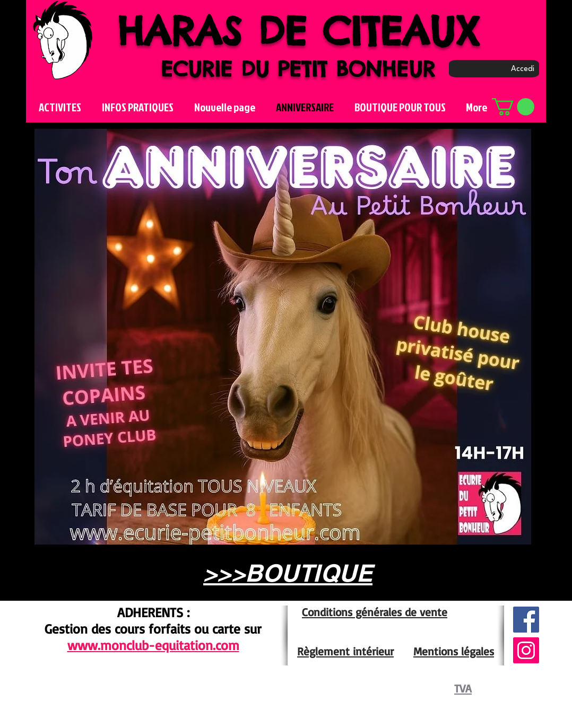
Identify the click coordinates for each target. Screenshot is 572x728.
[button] (513, 107)
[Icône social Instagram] (526, 650)
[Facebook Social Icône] (526, 620)
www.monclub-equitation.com (153, 645)
